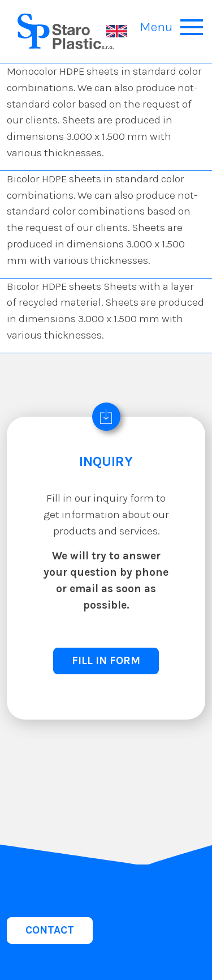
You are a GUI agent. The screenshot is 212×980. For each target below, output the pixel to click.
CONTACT (50, 930)
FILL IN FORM (106, 660)
